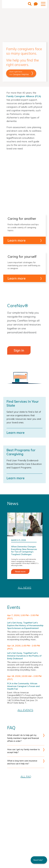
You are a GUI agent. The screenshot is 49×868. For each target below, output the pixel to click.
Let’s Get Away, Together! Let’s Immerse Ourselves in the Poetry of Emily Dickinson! (24, 656)
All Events (25, 710)
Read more (20, 571)
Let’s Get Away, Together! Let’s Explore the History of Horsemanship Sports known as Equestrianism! (25, 625)
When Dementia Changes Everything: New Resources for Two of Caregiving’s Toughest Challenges (24, 550)
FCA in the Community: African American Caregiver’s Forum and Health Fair (23, 686)
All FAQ (26, 776)
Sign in (19, 350)
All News (24, 588)
